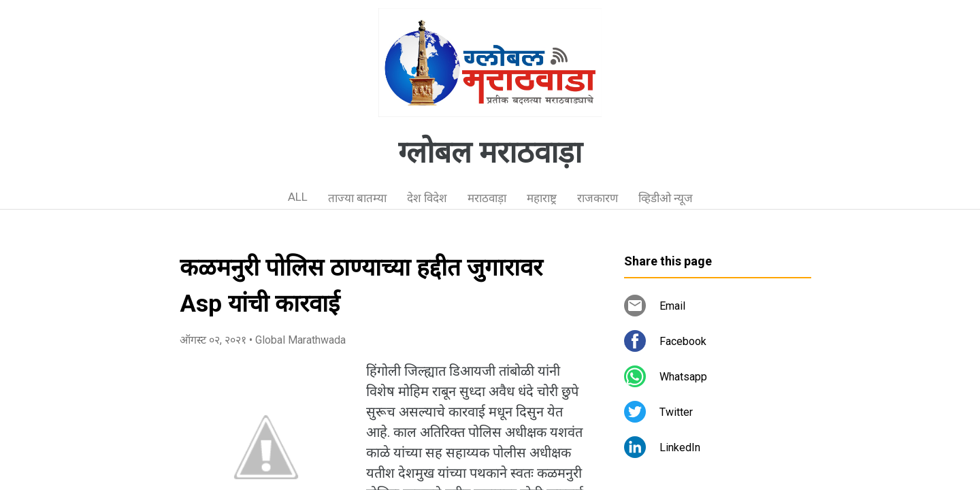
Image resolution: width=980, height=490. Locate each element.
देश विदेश (427, 198)
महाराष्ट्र (542, 198)
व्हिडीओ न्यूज (666, 198)
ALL (298, 197)
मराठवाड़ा (487, 198)
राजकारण (598, 198)
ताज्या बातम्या (357, 198)
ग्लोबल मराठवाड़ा (490, 152)
